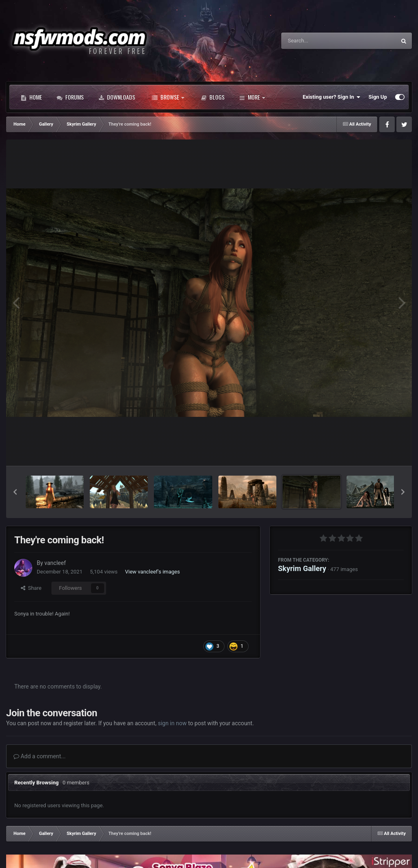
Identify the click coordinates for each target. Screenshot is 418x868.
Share (31, 588)
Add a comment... (40, 756)
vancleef (55, 563)
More (252, 97)
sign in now (172, 723)
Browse (168, 97)
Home (31, 97)
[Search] (318, 41)
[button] (15, 492)
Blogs (213, 97)
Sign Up (378, 97)
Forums (70, 97)
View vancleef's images (152, 572)
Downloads (117, 97)
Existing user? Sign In (332, 97)
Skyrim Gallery (302, 568)
